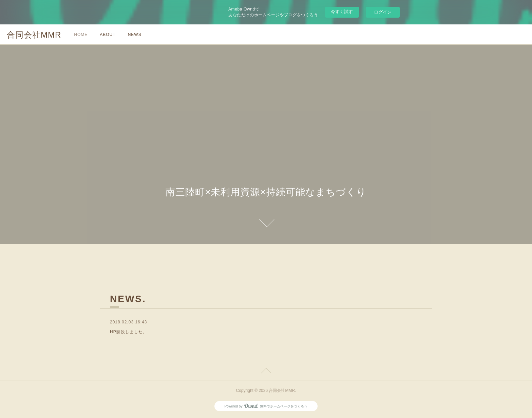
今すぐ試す (342, 12)
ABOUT (108, 35)
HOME (81, 35)
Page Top (266, 372)
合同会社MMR (34, 35)
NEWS (135, 35)
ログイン (383, 12)
